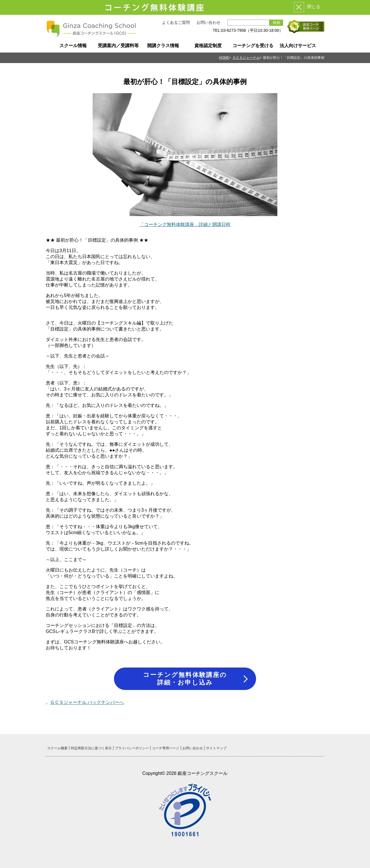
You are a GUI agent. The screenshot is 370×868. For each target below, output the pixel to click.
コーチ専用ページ (166, 748)
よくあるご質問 (176, 22)
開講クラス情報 (163, 46)
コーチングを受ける (253, 46)
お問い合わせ (209, 22)
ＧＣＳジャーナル (246, 58)
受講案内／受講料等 (118, 46)
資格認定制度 (208, 46)
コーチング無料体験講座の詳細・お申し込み (185, 678)
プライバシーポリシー (132, 748)
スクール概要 (57, 748)
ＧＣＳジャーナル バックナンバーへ (87, 702)
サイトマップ (216, 748)
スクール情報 (73, 46)
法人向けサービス (298, 46)
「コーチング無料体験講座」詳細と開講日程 (185, 224)
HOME (224, 58)
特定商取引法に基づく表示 (91, 748)
